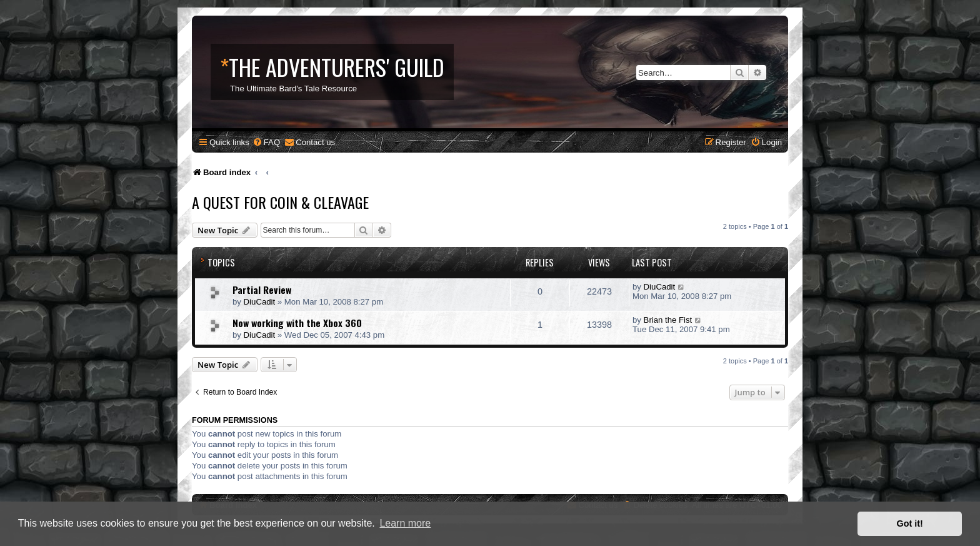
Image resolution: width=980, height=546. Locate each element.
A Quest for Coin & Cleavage (280, 202)
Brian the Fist (668, 320)
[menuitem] (266, 142)
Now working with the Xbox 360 (297, 323)
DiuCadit (260, 302)
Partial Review (262, 290)
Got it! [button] (910, 523)
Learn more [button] (405, 523)
